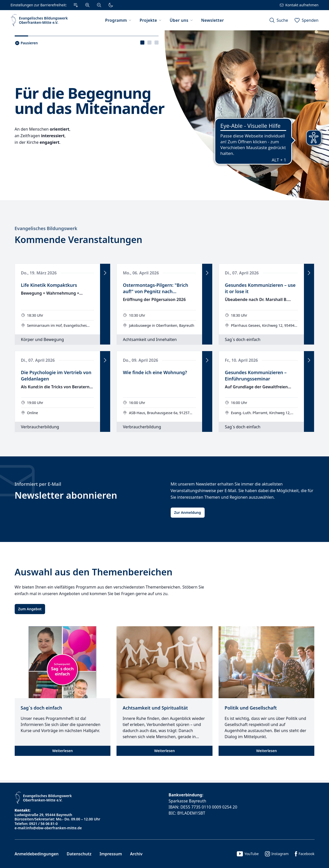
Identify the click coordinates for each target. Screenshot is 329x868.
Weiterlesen (62, 751)
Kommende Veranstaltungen (79, 240)
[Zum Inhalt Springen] (76, 5)
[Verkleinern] (99, 5)
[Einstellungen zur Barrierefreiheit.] (63, 5)
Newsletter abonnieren (66, 495)
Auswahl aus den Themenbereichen (94, 572)
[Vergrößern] (87, 5)
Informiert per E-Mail (38, 484)
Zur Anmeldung (188, 512)
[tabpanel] (164, 115)
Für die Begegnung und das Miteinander (90, 100)
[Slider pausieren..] (26, 43)
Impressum (111, 854)
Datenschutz (79, 854)
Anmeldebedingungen (37, 854)
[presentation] (142, 43)
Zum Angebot (30, 609)
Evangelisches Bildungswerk (46, 228)
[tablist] (149, 43)
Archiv (136, 854)
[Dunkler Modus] (111, 5)
